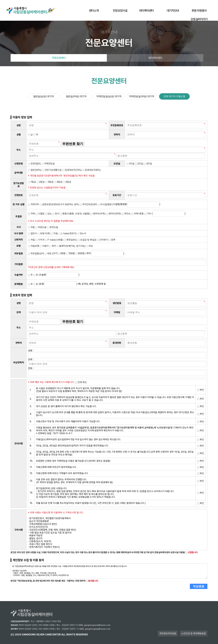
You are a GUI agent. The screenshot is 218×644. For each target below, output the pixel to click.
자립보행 (34, 246)
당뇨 (48, 214)
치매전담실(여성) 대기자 (142, 96)
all (64, 635)
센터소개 (94, 11)
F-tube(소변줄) (54, 240)
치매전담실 (48, 164)
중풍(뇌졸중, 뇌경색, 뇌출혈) (75, 214)
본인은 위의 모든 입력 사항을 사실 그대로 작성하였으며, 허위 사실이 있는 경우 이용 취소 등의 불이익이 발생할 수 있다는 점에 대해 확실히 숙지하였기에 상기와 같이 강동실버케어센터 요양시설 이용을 (104, 552)
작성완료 (199, 586)
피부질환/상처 (36, 254)
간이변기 (102, 240)
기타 (148, 214)
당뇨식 (82, 233)
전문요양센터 (59, 58)
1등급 (32, 182)
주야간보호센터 (88, 204)
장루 (112, 240)
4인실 (148, 164)
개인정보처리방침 (168, 633)
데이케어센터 (146, 11)
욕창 (48, 254)
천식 (56, 214)
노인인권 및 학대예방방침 (194, 633)
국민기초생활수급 (52, 170)
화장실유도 (70, 240)
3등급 (49, 182)
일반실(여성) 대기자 (76, 96)
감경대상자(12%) (72, 170)
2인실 (139, 164)
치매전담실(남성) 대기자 (109, 96)
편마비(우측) (98, 214)
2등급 (41, 182)
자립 (31, 227)
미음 (54, 233)
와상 (90, 246)
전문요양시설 (120, 11)
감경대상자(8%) (91, 170)
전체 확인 (81, 382)
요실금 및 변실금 (87, 240)
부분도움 (41, 227)
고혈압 (40, 214)
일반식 (32, 233)
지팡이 (44, 246)
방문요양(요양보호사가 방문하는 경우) (59, 204)
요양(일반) (34, 164)
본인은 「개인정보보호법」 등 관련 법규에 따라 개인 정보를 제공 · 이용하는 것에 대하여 (55, 581)
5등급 (67, 182)
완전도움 (53, 227)
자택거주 (34, 204)
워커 (53, 246)
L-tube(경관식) (68, 233)
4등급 (58, 182)
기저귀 (40, 240)
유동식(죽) (44, 233)
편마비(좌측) (114, 214)
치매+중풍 (137, 214)
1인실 (130, 164)
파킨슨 (126, 214)
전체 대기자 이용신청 (174, 96)
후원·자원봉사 (199, 11)
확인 (201, 390)
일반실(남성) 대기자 (44, 96)
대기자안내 (173, 11)
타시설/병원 (105, 204)
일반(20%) (35, 170)
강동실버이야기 (199, 19)
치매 (31, 214)
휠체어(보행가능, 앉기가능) (71, 246)
